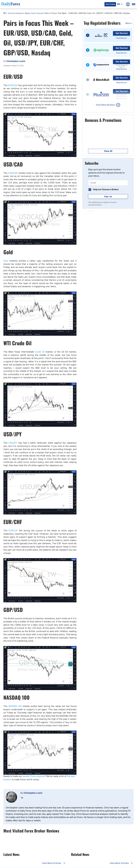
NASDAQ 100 (15, 706)
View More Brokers (105, 105)
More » (129, 23)
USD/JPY (13, 443)
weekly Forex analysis (34, 776)
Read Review (122, 38)
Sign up (108, 196)
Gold (6, 261)
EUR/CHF (13, 531)
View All (108, 151)
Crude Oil (40, 352)
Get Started (122, 33)
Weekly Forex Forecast (34, 13)
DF (5, 13)
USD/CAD (13, 173)
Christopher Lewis (33, 793)
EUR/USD (13, 85)
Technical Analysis (15, 13)
